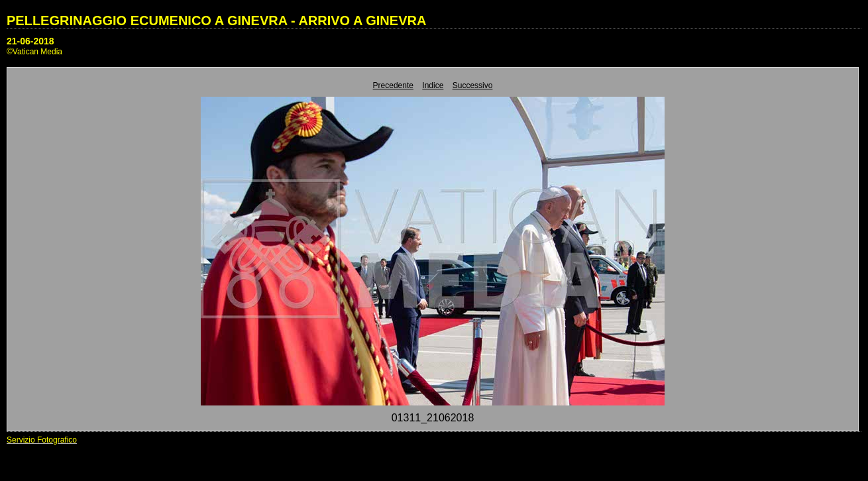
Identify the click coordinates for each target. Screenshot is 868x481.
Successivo (473, 85)
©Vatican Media (34, 52)
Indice (433, 85)
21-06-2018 (30, 41)
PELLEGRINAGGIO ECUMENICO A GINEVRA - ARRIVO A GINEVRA (216, 21)
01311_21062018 (433, 418)
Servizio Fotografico (42, 440)
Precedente (393, 85)
